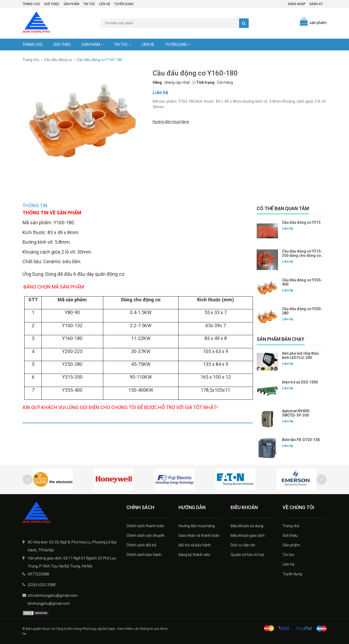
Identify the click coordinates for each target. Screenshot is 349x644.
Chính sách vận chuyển (146, 535)
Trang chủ (31, 4)
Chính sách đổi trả (141, 545)
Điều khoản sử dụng (247, 526)
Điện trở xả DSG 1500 (300, 382)
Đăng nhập (297, 4)
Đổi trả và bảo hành (195, 545)
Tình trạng (205, 82)
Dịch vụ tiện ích (243, 545)
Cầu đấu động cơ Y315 (301, 222)
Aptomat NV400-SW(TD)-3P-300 (296, 413)
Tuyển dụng (124, 4)
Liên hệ (105, 4)
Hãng (157, 82)
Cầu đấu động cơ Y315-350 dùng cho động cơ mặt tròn (302, 255)
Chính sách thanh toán (145, 526)
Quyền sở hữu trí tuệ (247, 555)
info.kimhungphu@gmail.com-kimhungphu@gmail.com (53, 599)
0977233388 (38, 574)
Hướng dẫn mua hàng (171, 121)
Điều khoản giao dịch (248, 535)
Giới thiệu (52, 4)
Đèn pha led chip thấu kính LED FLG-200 (300, 355)
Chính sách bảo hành (144, 555)
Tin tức (89, 4)
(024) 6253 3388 (42, 585)
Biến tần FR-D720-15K (301, 440)
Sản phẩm (71, 4)
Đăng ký (316, 4)
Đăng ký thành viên (194, 555)
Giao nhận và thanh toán (199, 535)
